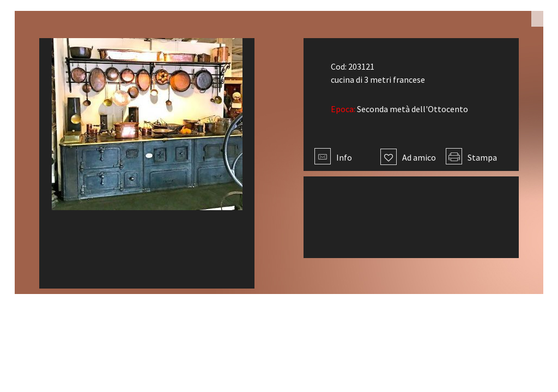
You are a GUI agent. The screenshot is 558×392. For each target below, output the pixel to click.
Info (333, 157)
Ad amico (408, 157)
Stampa (471, 157)
